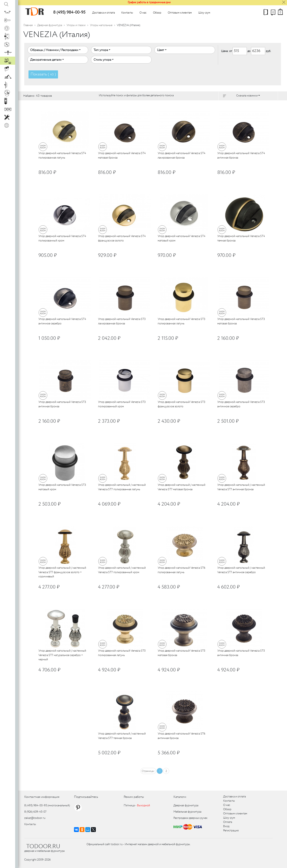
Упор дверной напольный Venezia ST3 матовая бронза (241, 321)
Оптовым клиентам (180, 13)
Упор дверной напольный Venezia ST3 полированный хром (122, 404)
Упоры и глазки (76, 25)
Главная (28, 25)
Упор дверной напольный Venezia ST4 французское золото (122, 238)
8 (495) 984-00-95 (69, 12)
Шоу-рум (204, 13)
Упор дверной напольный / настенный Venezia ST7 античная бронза (241, 487)
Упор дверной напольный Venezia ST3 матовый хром (62, 487)
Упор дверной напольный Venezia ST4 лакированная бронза (181, 155)
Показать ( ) (43, 74)
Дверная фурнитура (50, 25)
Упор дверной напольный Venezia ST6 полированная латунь (181, 570)
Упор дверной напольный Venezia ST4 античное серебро (62, 321)
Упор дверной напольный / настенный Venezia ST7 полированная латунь (122, 487)
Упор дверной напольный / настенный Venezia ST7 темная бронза (122, 736)
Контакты (127, 13)
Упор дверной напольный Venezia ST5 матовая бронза (181, 653)
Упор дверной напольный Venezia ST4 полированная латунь (62, 155)
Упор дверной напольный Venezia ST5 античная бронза (241, 653)
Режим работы (134, 797)
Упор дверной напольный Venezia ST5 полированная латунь (122, 653)
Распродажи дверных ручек (190, 818)
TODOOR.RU (43, 847)
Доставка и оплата (103, 13)
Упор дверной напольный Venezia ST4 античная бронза (241, 155)
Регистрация (231, 831)
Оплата (228, 822)
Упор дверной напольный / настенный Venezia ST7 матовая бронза (181, 487)
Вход (226, 826)
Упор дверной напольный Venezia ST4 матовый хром (181, 238)
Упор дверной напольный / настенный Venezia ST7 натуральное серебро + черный (62, 655)
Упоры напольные (101, 25)
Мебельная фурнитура (187, 812)
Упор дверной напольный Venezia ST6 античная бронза (181, 736)
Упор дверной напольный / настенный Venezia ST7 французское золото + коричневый (62, 572)
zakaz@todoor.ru (35, 818)
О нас (143, 13)
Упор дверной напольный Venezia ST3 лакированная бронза (122, 321)
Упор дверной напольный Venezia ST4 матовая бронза (122, 155)
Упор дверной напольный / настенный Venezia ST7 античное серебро (241, 570)
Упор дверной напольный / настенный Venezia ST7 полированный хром (122, 570)
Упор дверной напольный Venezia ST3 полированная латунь (181, 321)
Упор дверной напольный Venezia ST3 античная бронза (62, 404)
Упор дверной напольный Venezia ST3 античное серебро (241, 404)
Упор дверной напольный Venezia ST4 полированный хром (62, 238)
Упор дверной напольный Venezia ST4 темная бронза (241, 238)
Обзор (157, 13)
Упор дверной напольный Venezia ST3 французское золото (181, 404)
